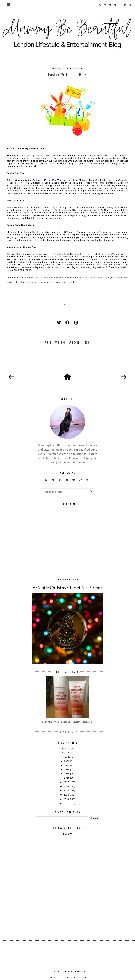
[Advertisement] (85, 867)
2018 (67, 778)
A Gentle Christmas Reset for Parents (68, 587)
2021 (67, 765)
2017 (66, 782)
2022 (67, 761)
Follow (67, 834)
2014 (66, 795)
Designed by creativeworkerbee (67, 977)
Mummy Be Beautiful (63, 972)
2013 (66, 799)
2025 (68, 748)
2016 (66, 786)
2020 (67, 769)
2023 (68, 757)
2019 (67, 774)
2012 (66, 803)
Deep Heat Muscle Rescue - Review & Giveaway (67, 721)
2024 (68, 753)
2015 (66, 791)
